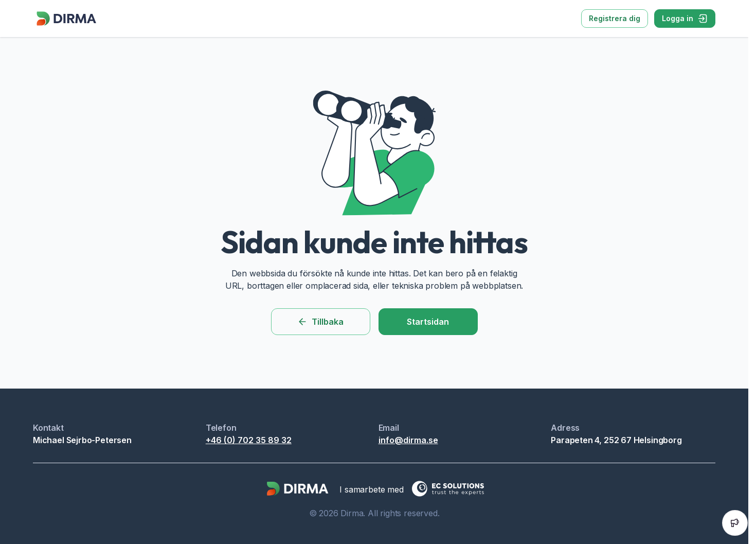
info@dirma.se (408, 440)
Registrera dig (615, 18)
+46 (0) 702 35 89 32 (249, 440)
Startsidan (428, 322)
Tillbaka (320, 322)
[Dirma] (66, 26)
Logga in (685, 19)
